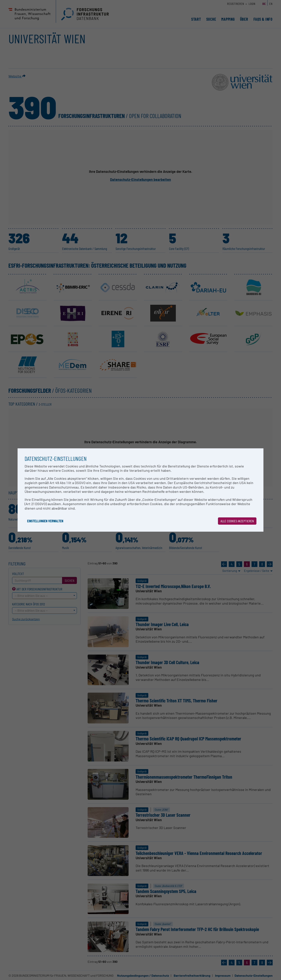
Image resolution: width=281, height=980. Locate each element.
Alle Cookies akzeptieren (237, 521)
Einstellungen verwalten (45, 521)
